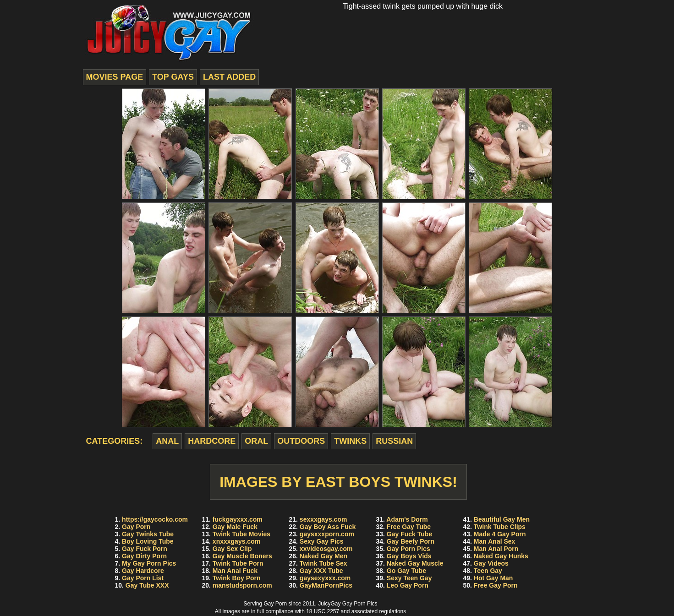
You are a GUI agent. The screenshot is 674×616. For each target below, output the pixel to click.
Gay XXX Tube (321, 571)
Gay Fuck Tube (409, 534)
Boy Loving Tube (148, 541)
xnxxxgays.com (236, 541)
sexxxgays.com (323, 519)
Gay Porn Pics (408, 549)
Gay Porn (136, 527)
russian (394, 441)
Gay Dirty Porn (144, 556)
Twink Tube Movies (241, 534)
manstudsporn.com (242, 585)
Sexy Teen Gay (409, 578)
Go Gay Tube (406, 571)
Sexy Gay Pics (322, 541)
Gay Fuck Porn (145, 549)
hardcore (212, 441)
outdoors (301, 441)
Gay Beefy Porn (411, 541)
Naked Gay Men (323, 556)
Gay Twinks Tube (148, 534)
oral (256, 441)
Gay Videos (491, 563)
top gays (173, 77)
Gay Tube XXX (147, 585)
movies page (115, 77)
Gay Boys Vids (409, 556)
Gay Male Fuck (235, 527)
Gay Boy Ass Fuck (328, 527)
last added (229, 77)
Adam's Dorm (407, 519)
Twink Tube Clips (500, 527)
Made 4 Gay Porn (500, 534)
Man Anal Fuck (235, 571)
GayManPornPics (326, 585)
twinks (350, 441)
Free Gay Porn (496, 585)
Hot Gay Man (493, 578)
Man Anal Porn (496, 549)
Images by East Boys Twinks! (338, 482)
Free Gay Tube (409, 527)
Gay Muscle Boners (242, 556)
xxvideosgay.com (326, 549)
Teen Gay (488, 571)
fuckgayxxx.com (238, 519)
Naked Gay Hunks (501, 556)
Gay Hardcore (143, 571)
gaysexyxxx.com (325, 578)
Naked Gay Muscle (415, 563)
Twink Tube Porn (238, 563)
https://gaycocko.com (155, 519)
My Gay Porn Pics (149, 563)
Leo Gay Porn (408, 585)
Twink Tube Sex (323, 563)
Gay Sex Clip (232, 549)
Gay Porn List (143, 578)
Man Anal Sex (495, 541)
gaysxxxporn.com (327, 534)
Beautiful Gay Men (502, 519)
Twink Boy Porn (237, 578)
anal (167, 441)
